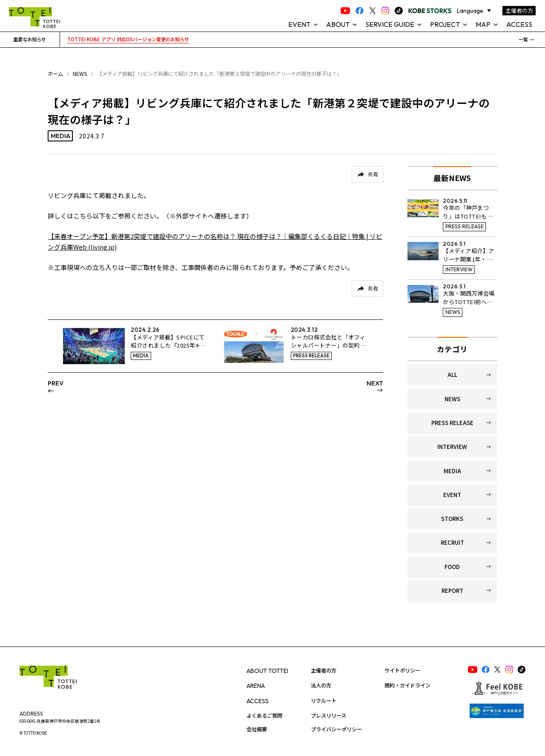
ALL (452, 375)
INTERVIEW (452, 447)
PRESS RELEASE (452, 423)
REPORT (452, 591)
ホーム (55, 74)
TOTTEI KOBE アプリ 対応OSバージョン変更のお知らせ (128, 39)
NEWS (80, 74)
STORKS (452, 519)
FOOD (452, 567)
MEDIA (452, 471)
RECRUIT (452, 542)
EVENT (452, 495)
